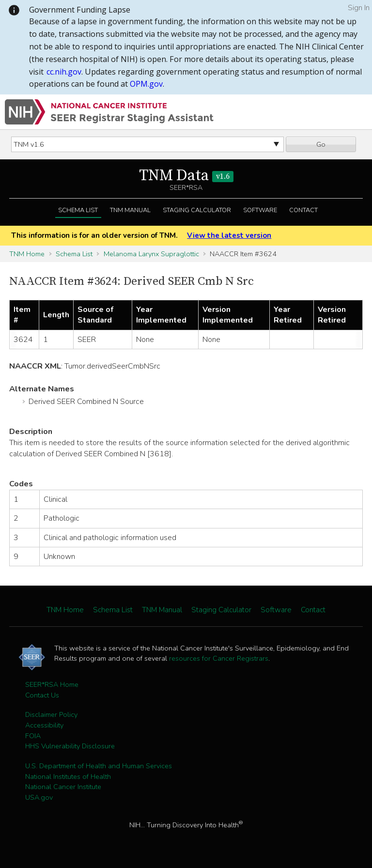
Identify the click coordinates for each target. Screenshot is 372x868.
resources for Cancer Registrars (219, 658)
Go (321, 144)
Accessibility (44, 725)
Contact (303, 210)
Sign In (359, 8)
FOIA (33, 736)
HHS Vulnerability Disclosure (70, 746)
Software (260, 210)
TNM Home (27, 254)
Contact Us (42, 695)
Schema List (78, 210)
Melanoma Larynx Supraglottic (151, 254)
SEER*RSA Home (52, 684)
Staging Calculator (197, 210)
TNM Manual (130, 210)
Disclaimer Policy (51, 714)
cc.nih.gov (64, 72)
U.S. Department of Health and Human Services (99, 766)
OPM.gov (146, 84)
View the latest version (229, 235)
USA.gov (39, 797)
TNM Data (186, 176)
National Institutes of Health (68, 776)
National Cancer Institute (63, 787)
